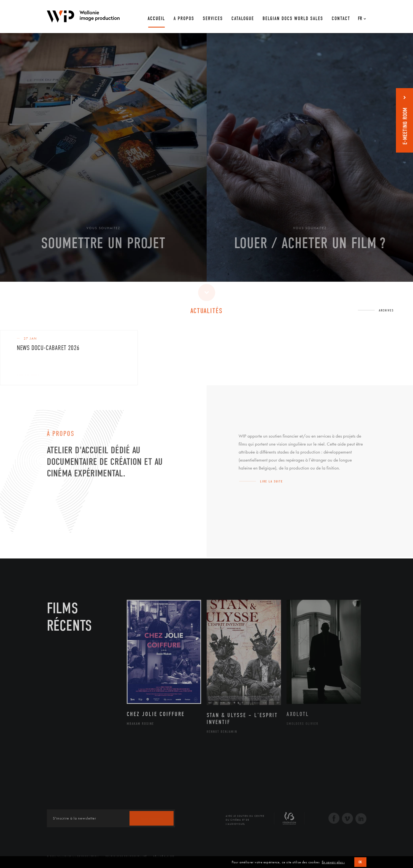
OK (360, 862)
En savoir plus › (333, 862)
